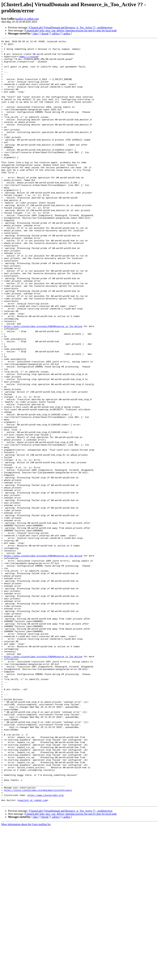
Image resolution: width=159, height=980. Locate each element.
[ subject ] (56, 34)
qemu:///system (29, 60)
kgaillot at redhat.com (27, 19)
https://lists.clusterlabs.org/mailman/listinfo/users (38, 940)
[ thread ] (45, 34)
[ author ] (67, 34)
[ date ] (35, 34)
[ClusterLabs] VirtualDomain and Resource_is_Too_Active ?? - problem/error (71, 27)
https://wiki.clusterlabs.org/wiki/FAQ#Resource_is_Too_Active (43, 384)
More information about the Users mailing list (26, 977)
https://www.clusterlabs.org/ (46, 946)
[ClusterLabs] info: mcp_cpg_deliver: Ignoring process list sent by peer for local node (71, 31)
